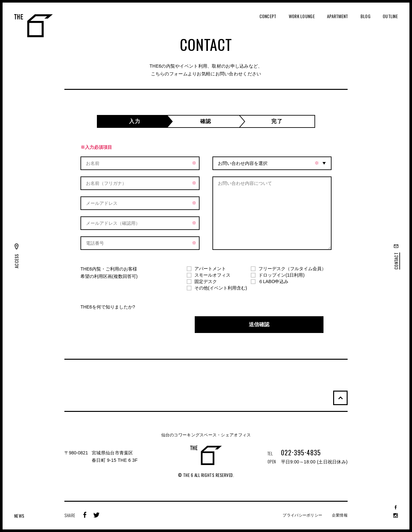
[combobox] (272, 163)
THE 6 (33, 26)
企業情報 (340, 515)
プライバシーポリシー (302, 515)
